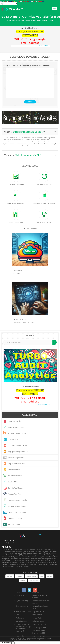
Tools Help (20, 636)
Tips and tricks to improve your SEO (39, 632)
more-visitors (37, 615)
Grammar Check (14, 439)
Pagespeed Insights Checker (18, 451)
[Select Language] (9, 3)
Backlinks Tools (21, 595)
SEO (42, 576)
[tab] (30, 132)
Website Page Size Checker (18, 512)
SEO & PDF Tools (20, 319)
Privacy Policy (37, 618)
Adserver (36, 592)
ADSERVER (18, 271)
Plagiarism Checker (15, 421)
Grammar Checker (31, 576)
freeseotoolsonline (23, 606)
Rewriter (49, 576)
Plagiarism (19, 576)
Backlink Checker (14, 470)
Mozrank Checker (14, 524)
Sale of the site (21, 621)
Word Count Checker (15, 518)
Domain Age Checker (15, 488)
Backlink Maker (13, 482)
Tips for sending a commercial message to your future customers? (23, 628)
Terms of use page (39, 624)
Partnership (20, 618)
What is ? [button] (24, 132)
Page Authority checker (16, 464)
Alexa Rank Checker (15, 476)
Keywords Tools (38, 611)
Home (18, 592)
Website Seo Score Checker (18, 500)
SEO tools (10, 576)
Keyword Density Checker (17, 506)
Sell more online (38, 621)
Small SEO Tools (34, 581)
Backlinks (23, 581)
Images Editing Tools (23, 611)
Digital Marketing (22, 601)
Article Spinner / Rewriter (17, 427)
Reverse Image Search (16, 458)
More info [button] (22, 155)
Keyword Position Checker (17, 433)
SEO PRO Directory (39, 636)
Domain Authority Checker (17, 445)
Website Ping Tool (14, 494)
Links (18, 615)
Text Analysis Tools (39, 627)
